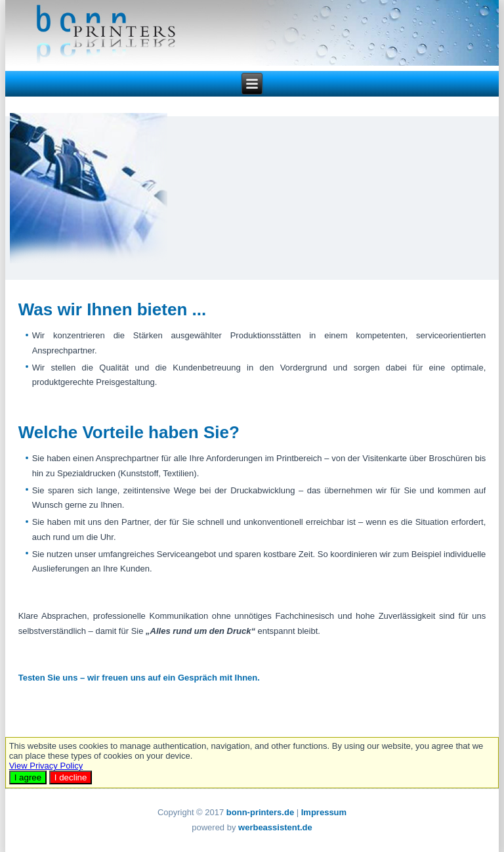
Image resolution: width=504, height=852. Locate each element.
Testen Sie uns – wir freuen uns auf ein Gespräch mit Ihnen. (139, 678)
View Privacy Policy (46, 766)
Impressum (324, 812)
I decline (71, 777)
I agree (28, 777)
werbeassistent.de (275, 827)
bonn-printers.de (260, 812)
